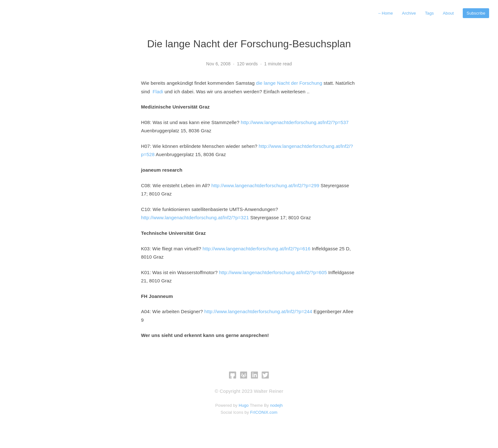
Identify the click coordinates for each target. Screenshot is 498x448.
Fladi (158, 92)
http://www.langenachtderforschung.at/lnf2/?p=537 (295, 122)
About (448, 13)
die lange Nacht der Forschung (289, 83)
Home (385, 13)
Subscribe (476, 13)
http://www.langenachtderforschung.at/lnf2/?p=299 (265, 185)
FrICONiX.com (264, 412)
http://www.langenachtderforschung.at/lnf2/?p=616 (257, 249)
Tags (429, 13)
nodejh (276, 405)
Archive (409, 13)
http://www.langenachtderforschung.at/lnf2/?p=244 (258, 311)
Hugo (244, 405)
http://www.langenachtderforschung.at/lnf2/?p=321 (195, 217)
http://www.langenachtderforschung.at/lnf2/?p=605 (273, 272)
